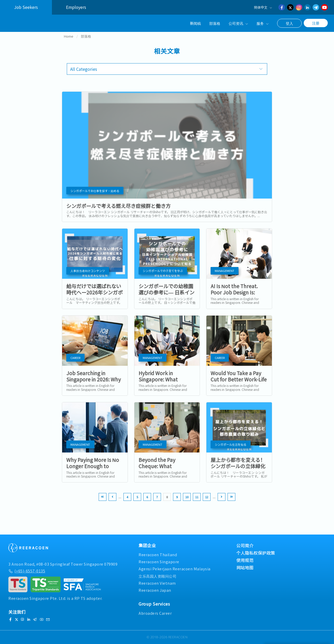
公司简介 (245, 546)
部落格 (215, 23)
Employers (76, 7)
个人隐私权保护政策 (256, 553)
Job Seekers (26, 7)
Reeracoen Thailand (158, 555)
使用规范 (245, 560)
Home (69, 43)
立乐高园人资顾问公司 (157, 576)
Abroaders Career (155, 613)
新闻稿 (195, 23)
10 (187, 503)
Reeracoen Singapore (159, 562)
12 (207, 503)
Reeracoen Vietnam (157, 583)
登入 (289, 23)
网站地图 (245, 567)
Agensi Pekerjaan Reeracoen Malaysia (175, 569)
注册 (316, 23)
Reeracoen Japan (155, 590)
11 (197, 503)
